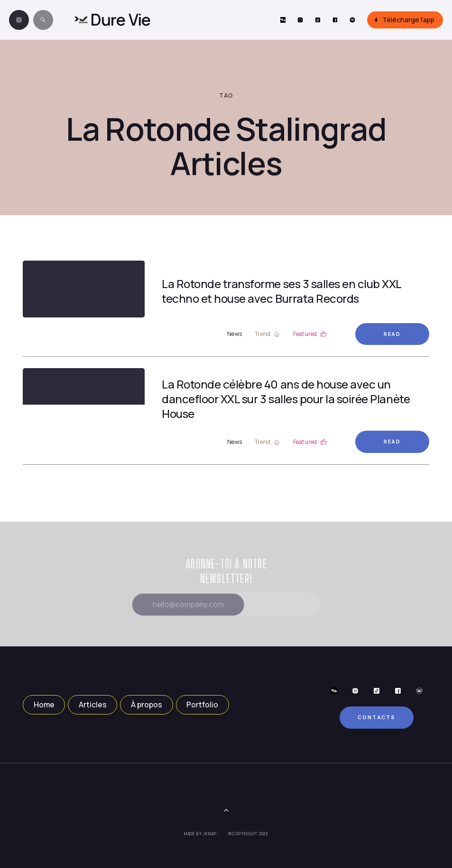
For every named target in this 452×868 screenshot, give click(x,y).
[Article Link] (84, 289)
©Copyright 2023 (248, 834)
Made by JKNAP (200, 834)
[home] (112, 20)
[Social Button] (283, 20)
